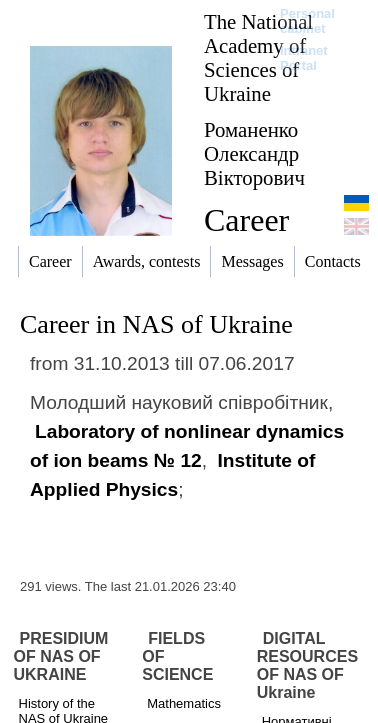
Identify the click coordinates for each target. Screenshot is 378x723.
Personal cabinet (307, 21)
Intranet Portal (304, 58)
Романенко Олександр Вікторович (254, 153)
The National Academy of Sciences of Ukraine (258, 57)
